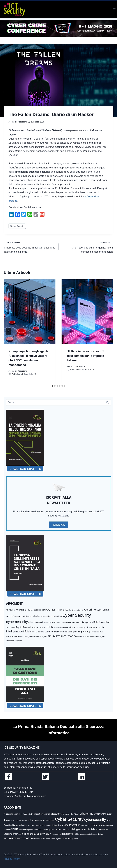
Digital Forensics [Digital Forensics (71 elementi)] (25, 627)
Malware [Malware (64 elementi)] (58, 632)
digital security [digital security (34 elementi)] (39, 627)
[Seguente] (108, 331)
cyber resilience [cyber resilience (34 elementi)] (47, 616)
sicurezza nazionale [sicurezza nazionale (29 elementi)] (84, 637)
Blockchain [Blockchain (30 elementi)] (29, 610)
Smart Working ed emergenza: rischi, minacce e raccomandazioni (87, 247)
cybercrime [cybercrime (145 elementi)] (89, 610)
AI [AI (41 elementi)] (7, 610)
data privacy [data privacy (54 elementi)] (87, 622)
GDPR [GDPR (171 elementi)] (49, 627)
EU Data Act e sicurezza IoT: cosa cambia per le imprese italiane (86, 356)
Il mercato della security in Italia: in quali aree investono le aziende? (30, 247)
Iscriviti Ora (59, 525)
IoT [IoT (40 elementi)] (33, 632)
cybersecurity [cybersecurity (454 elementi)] (17, 622)
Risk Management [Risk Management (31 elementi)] (27, 637)
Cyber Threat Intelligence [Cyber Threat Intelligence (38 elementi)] (38, 622)
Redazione (22, 122)
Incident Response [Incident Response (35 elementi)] (61, 627)
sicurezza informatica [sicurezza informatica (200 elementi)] (62, 636)
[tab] (52, 386)
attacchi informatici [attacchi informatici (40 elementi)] (17, 610)
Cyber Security (17, 226)
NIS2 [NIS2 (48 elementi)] (65, 632)
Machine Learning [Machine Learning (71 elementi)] (45, 632)
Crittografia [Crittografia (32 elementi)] (67, 610)
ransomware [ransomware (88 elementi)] (13, 636)
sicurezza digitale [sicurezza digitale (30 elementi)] (41, 637)
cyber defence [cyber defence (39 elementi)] (12, 616)
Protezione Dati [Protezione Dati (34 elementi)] (97, 632)
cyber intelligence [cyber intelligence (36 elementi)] (25, 616)
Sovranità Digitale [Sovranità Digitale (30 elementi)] (99, 637)
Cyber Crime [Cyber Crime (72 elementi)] (103, 610)
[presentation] (30, 312)
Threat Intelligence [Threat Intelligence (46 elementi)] (14, 641)
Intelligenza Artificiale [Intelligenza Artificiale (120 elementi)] (19, 632)
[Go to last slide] (9, 331)
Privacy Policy (12, 859)
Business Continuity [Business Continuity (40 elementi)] (42, 610)
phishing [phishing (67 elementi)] (78, 632)
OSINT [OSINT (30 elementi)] (70, 632)
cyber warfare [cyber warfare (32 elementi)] (66, 622)
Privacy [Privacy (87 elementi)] (86, 632)
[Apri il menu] (114, 9)
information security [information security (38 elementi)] (77, 627)
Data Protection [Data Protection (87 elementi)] (102, 622)
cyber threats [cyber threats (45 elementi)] (55, 622)
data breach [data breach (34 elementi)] (76, 622)
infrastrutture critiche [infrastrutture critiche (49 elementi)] (95, 627)
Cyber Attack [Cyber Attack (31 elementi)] (77, 610)
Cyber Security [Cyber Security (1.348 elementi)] (77, 615)
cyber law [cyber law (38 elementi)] (36, 616)
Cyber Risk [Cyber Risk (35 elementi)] (58, 616)
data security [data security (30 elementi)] (11, 627)
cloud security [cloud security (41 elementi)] (56, 610)
